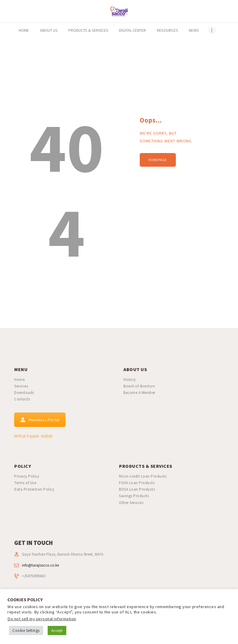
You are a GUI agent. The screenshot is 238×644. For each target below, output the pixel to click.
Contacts (22, 399)
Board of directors (139, 386)
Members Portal (40, 420)
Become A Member (139, 393)
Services (21, 386)
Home (19, 380)
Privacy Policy (27, 476)
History (130, 380)
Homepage (158, 160)
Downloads (24, 393)
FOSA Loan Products (137, 483)
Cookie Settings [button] (26, 631)
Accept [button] (57, 631)
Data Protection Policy (34, 489)
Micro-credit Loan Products (143, 476)
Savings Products (134, 496)
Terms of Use (25, 483)
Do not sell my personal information (42, 619)
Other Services (131, 503)
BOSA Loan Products (137, 489)
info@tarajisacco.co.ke (40, 565)
